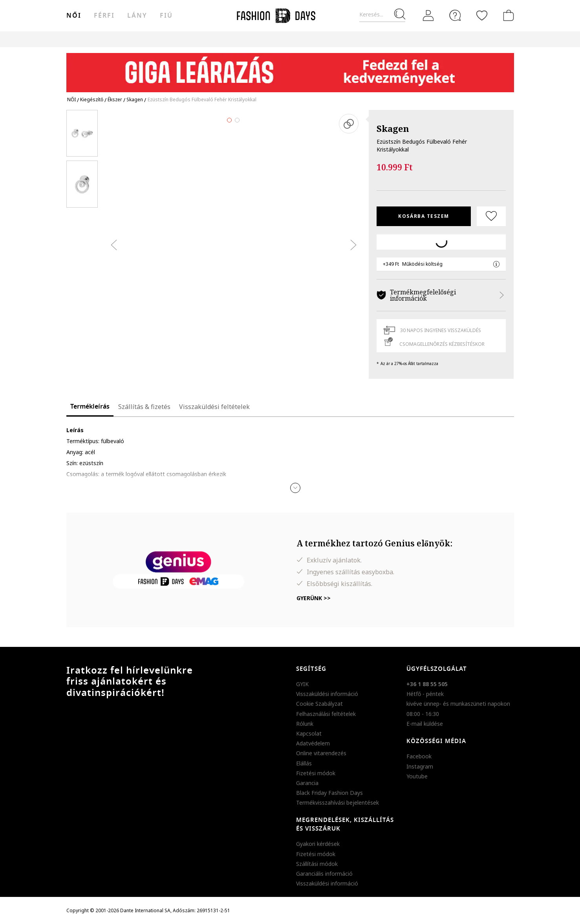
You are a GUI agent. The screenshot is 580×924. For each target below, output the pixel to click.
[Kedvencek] (482, 15)
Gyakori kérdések (318, 844)
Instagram (420, 766)
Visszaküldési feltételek (214, 407)
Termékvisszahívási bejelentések (338, 803)
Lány (137, 16)
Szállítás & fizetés (144, 407)
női (74, 16)
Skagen (393, 128)
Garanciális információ (324, 874)
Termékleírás (90, 407)
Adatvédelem (313, 743)
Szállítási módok (317, 864)
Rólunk (305, 724)
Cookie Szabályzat (319, 704)
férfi (104, 16)
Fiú (166, 16)
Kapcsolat (309, 733)
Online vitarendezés (321, 753)
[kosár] (507, 15)
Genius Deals (334, 39)
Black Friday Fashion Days (329, 793)
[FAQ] (455, 15)
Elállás (304, 763)
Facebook (419, 756)
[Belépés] (428, 16)
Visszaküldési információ (327, 694)
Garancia (307, 783)
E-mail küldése (425, 724)
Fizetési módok (316, 773)
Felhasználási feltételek (326, 714)
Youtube (417, 776)
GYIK (302, 684)
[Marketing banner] (290, 69)
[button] (295, 488)
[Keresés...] (382, 15)
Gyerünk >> (314, 598)
